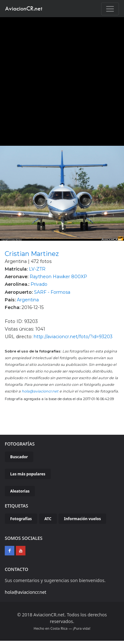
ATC (48, 519)
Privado (39, 284)
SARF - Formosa (52, 292)
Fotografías (21, 519)
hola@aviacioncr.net (40, 391)
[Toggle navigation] (110, 9)
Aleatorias (20, 491)
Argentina (28, 300)
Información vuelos (82, 519)
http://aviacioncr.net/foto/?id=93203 (73, 337)
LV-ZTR (37, 269)
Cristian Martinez (32, 254)
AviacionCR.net (24, 8)
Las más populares (28, 474)
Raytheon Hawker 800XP (58, 277)
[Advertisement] (60, 80)
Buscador (19, 457)
